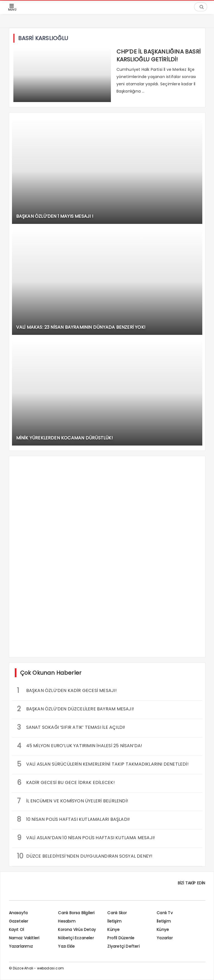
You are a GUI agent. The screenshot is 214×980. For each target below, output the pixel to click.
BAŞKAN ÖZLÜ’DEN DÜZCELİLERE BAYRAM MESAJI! (76, 709)
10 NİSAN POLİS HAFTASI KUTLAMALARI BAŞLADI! (74, 819)
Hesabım (67, 921)
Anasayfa (18, 913)
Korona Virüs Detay (77, 930)
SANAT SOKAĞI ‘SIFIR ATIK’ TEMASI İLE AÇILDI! (71, 727)
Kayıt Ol (17, 930)
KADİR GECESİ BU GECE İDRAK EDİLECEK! (66, 782)
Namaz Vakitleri (24, 938)
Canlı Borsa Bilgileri (76, 913)
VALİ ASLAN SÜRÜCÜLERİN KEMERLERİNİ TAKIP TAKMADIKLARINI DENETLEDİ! (103, 764)
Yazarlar (165, 938)
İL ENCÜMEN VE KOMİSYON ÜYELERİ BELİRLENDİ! (73, 801)
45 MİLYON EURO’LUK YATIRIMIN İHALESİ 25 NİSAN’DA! (80, 746)
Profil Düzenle (121, 938)
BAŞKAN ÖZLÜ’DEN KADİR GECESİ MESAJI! (67, 690)
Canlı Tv (165, 913)
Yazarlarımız (21, 946)
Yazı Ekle (66, 946)
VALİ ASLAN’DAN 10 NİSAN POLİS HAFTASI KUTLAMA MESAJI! (86, 838)
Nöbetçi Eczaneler (76, 938)
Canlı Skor (117, 913)
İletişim (114, 921)
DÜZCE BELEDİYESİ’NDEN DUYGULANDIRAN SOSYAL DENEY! (85, 856)
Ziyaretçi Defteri (123, 946)
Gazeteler (19, 921)
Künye (113, 930)
